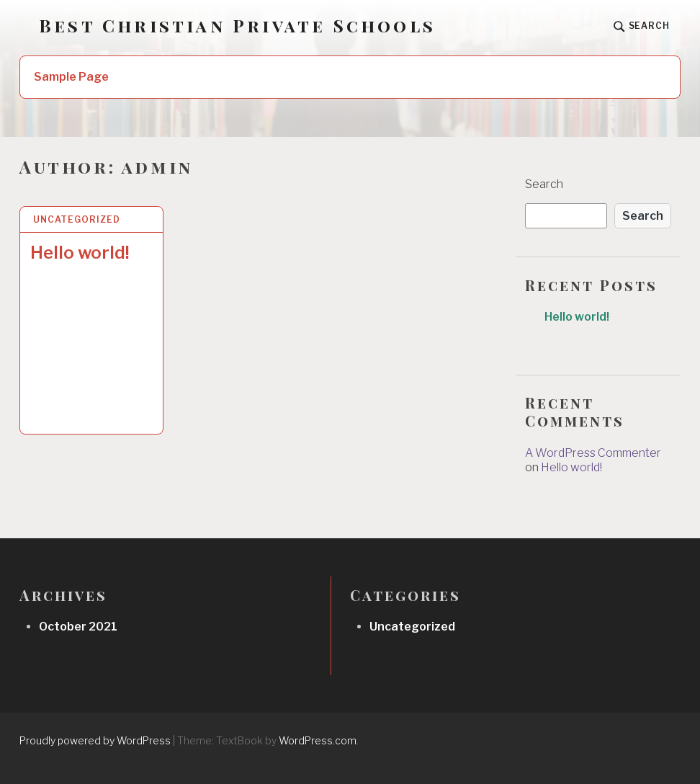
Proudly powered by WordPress (95, 740)
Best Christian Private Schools (237, 26)
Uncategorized (77, 219)
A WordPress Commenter (593, 453)
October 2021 (78, 627)
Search (544, 184)
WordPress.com (318, 740)
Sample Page (71, 77)
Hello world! (80, 253)
